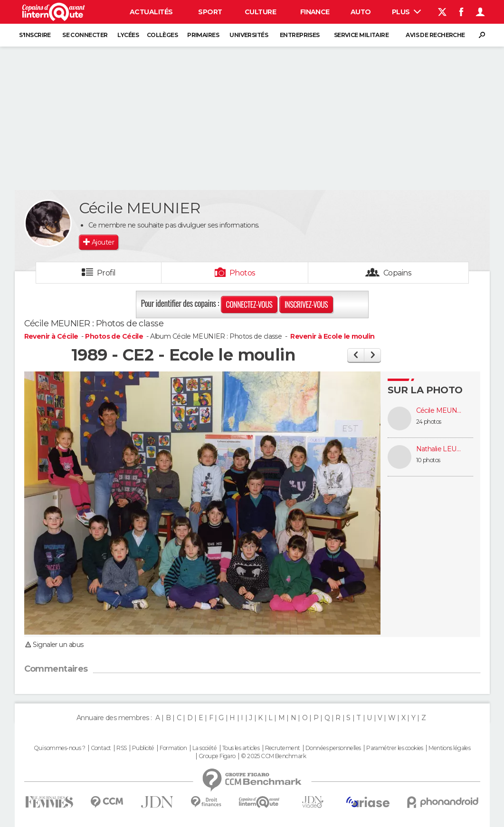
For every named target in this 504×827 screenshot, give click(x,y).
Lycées (128, 35)
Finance (315, 12)
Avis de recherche (435, 35)
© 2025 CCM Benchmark (273, 756)
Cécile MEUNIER (440, 411)
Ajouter (103, 242)
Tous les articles (241, 748)
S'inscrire (35, 35)
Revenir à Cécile (52, 336)
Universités (249, 35)
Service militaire (361, 35)
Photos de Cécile (114, 336)
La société (204, 748)
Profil (106, 273)
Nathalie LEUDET (440, 449)
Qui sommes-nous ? (59, 748)
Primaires (203, 35)
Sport (210, 12)
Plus (406, 12)
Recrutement (283, 748)
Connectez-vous (249, 304)
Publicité (143, 748)
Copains (397, 273)
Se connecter (85, 35)
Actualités (151, 12)
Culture (260, 12)
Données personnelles (333, 748)
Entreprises (300, 35)
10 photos (428, 460)
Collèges (162, 35)
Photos (242, 273)
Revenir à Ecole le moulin (332, 336)
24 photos (429, 422)
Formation (173, 748)
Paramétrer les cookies (395, 748)
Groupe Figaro (217, 756)
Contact (101, 748)
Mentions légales (449, 748)
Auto (361, 12)
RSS (121, 748)
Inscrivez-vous (306, 304)
